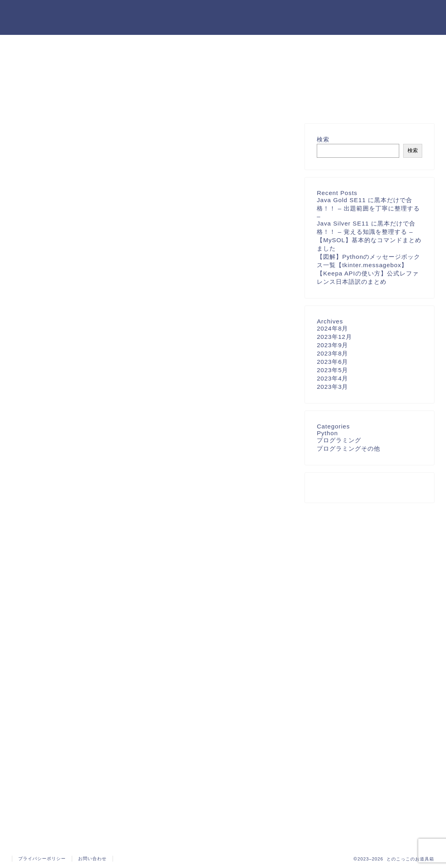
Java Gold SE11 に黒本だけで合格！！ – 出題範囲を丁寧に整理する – (368, 208)
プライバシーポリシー (42, 858)
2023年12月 (334, 337)
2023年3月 (332, 387)
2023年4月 (332, 378)
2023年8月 (332, 353)
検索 (323, 139)
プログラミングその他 (348, 448)
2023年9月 (332, 345)
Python (327, 433)
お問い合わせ (92, 858)
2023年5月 (332, 370)
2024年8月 (332, 328)
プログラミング (339, 440)
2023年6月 (332, 362)
